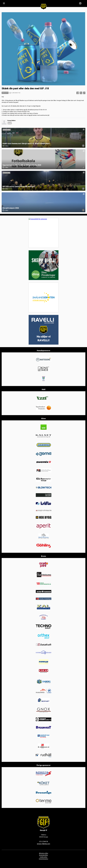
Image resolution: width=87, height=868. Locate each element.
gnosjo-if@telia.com (43, 844)
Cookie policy (43, 857)
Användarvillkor (43, 855)
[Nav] (4, 3)
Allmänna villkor (44, 853)
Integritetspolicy (43, 859)
